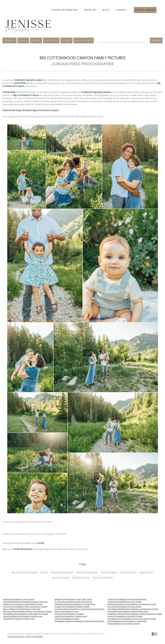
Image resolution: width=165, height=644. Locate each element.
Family (23, 40)
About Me (90, 10)
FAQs (29, 636)
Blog (106, 10)
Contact (121, 10)
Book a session (145, 10)
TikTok (63, 534)
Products (51, 40)
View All (9, 40)
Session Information (64, 10)
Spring (66, 40)
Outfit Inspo (84, 40)
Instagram (50, 534)
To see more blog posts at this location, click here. (28, 522)
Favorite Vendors (16, 636)
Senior (36, 40)
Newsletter (38, 636)
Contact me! (81, 549)
